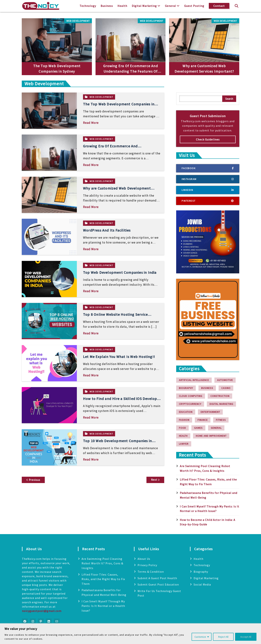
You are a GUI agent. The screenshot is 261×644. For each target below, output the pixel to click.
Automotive (225, 380)
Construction (220, 396)
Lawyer (184, 444)
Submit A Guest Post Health (157, 578)
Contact (219, 6)
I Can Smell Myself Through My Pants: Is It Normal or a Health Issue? (103, 606)
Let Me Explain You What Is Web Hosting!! (119, 357)
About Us (144, 559)
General (170, 6)
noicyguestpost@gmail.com (42, 611)
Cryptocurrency (190, 404)
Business (107, 6)
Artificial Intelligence (194, 380)
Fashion (184, 420)
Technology (88, 6)
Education (186, 412)
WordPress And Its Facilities (107, 230)
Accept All (246, 637)
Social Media (202, 584)
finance (203, 420)
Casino (226, 388)
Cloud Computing (191, 396)
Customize (200, 637)
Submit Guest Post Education (158, 584)
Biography (186, 388)
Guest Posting (194, 6)
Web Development (78, 21)
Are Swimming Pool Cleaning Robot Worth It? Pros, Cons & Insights (102, 563)
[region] (130, 634)
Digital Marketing (144, 6)
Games (198, 428)
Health (122, 6)
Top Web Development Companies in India (120, 272)
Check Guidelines (208, 139)
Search (229, 99)
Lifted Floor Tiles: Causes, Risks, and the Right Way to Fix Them (103, 579)
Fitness (221, 420)
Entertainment (210, 412)
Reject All (223, 637)
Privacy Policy (147, 565)
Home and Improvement (211, 436)
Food (182, 428)
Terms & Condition (151, 572)
